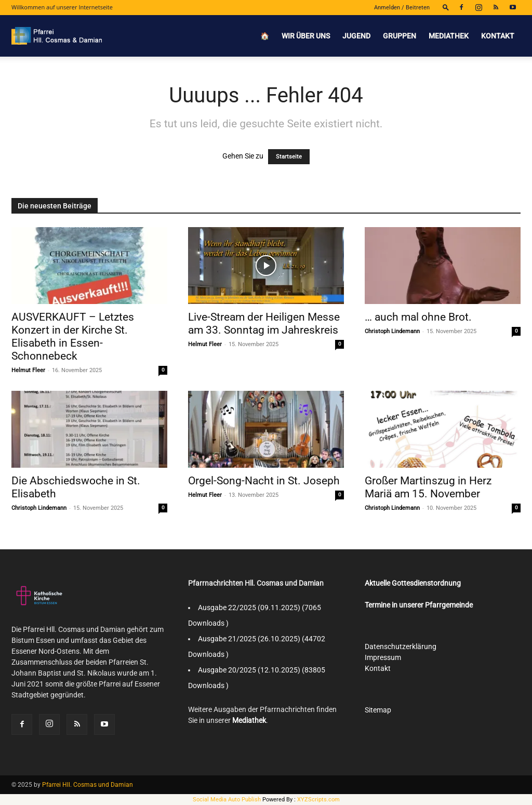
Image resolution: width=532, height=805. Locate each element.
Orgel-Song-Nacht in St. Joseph (264, 481)
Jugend (356, 36)
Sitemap (378, 710)
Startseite (289, 157)
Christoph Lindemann (392, 331)
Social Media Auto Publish (227, 800)
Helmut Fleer (28, 370)
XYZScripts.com (318, 800)
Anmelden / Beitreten (402, 8)
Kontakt (498, 36)
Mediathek (449, 36)
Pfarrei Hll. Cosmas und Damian (88, 785)
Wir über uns (306, 36)
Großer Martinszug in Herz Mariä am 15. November (428, 487)
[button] (446, 7)
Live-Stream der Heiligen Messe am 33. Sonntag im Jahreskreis (264, 324)
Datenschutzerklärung (401, 646)
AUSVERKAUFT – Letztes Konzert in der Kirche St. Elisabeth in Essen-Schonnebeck (73, 336)
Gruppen (400, 36)
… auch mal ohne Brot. (418, 317)
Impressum (383, 657)
